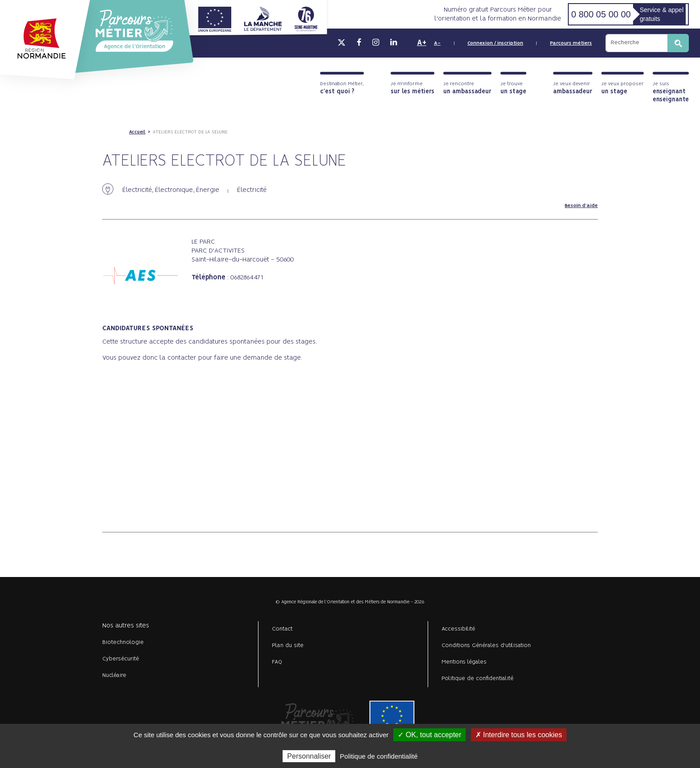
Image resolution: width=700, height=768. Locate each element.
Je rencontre (467, 88)
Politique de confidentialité (477, 679)
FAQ (277, 662)
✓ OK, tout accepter (429, 735)
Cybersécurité (121, 659)
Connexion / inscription (495, 43)
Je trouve (513, 88)
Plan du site (288, 646)
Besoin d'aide (581, 206)
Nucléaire (114, 675)
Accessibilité (458, 629)
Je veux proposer (623, 88)
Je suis (671, 92)
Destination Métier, (342, 88)
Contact (282, 629)
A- (437, 43)
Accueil (137, 132)
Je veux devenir (573, 88)
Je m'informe (412, 88)
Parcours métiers (571, 43)
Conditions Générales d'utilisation (486, 646)
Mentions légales (464, 662)
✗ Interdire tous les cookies (519, 735)
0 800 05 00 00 (601, 14)
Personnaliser (309, 756)
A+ (422, 43)
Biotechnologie (123, 642)
